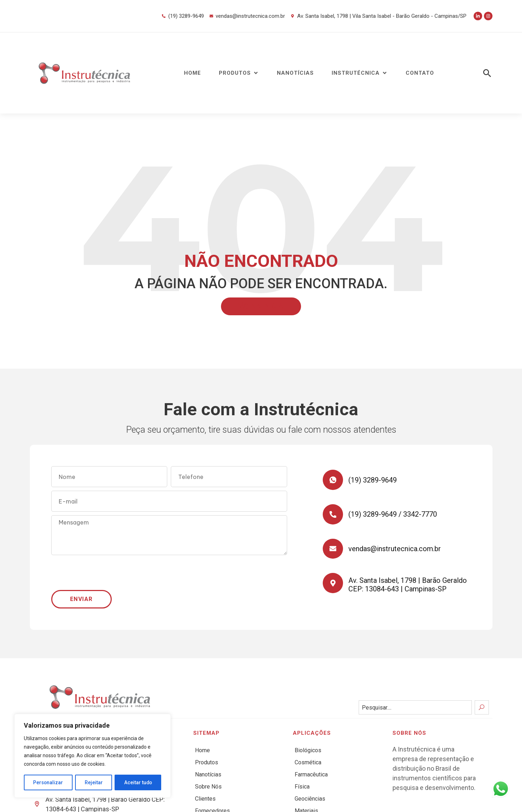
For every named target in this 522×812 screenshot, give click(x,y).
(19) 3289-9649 (374, 480)
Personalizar (48, 782)
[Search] (482, 707)
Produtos (207, 762)
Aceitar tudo (138, 782)
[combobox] (415, 707)
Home (202, 750)
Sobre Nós (208, 787)
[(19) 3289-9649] (333, 480)
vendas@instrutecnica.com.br (396, 552)
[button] (239, 73)
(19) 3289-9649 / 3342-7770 (394, 516)
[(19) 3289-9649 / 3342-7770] (333, 516)
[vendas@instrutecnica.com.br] (333, 552)
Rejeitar (94, 782)
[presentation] (105, 573)
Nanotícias (208, 774)
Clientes (205, 799)
